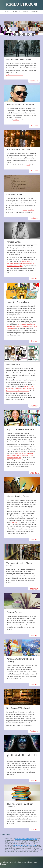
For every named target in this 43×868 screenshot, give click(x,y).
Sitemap (26, 12)
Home (7, 12)
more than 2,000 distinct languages (26, 839)
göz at (28, 165)
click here (16, 120)
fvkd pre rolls (16, 522)
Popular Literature (21, 5)
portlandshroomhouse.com (15, 75)
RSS (31, 862)
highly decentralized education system (25, 845)
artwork (17, 842)
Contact (35, 12)
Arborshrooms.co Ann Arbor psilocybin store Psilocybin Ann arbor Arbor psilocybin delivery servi (20, 456)
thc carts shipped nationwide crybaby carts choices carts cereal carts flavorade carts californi (22, 326)
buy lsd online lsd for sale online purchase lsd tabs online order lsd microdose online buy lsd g (21, 264)
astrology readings (28, 210)
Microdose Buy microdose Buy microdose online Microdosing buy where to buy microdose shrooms (20, 389)
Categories (16, 12)
